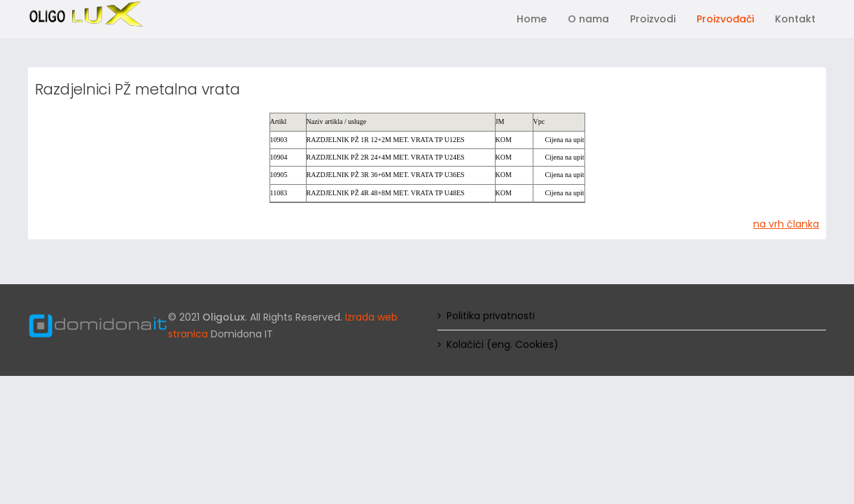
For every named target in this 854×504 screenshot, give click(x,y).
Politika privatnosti (491, 316)
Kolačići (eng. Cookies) (503, 344)
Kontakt (795, 19)
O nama (588, 19)
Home (532, 19)
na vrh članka (786, 224)
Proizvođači (725, 19)
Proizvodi (653, 19)
